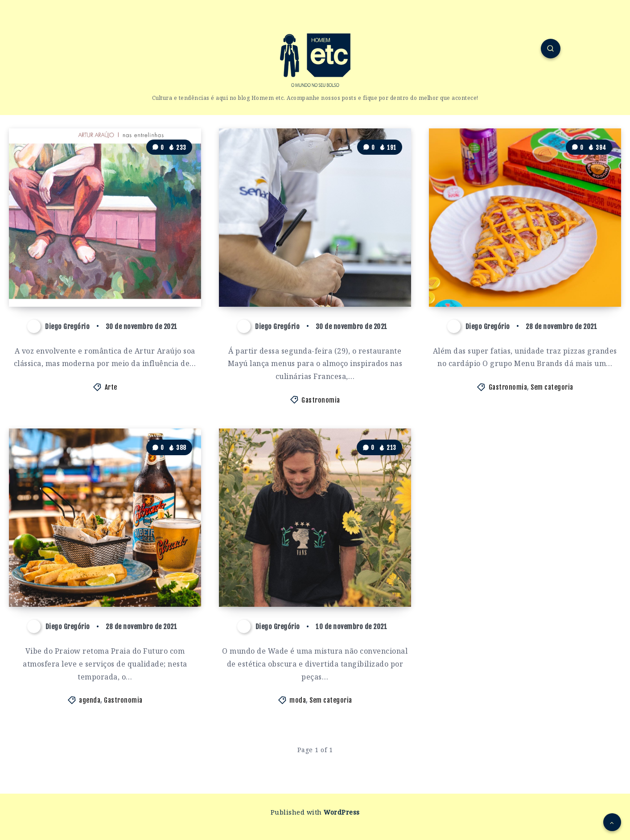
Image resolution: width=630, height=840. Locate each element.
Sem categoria (552, 387)
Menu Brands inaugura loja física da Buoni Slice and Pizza (522, 272)
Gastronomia (321, 400)
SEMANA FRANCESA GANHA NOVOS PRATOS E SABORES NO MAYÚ (304, 272)
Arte (111, 387)
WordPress (342, 812)
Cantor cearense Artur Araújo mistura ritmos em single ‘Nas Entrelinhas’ (106, 272)
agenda (90, 700)
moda (298, 700)
